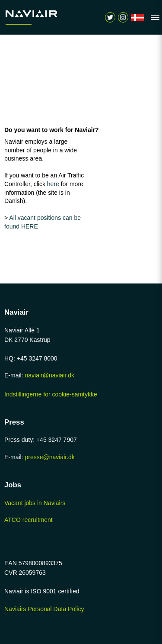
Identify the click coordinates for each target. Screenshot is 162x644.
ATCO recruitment (29, 520)
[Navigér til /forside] (137, 17)
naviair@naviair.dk (49, 375)
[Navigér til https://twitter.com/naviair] (110, 17)
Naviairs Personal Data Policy (44, 609)
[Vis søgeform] (123, 17)
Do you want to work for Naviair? (52, 130)
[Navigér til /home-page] (39, 17)
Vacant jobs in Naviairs (35, 503)
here (54, 184)
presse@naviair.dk (49, 457)
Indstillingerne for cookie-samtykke (51, 394)
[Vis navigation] (153, 17)
